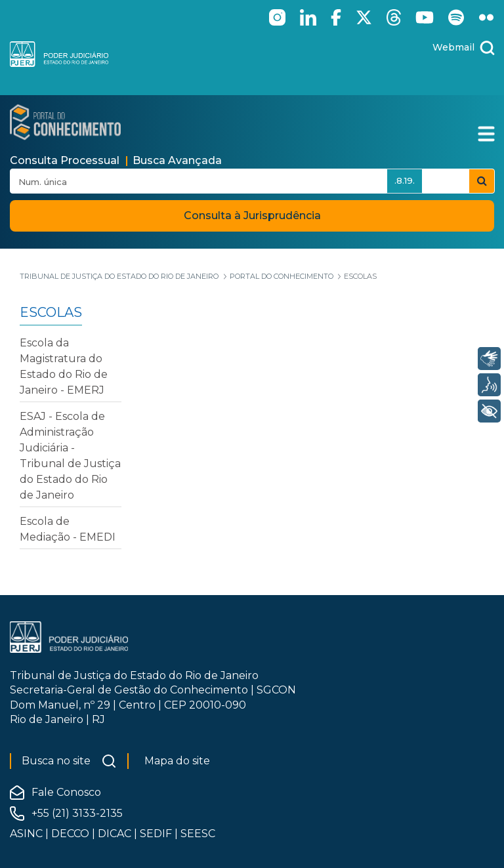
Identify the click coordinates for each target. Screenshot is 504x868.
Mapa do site (177, 761)
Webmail (453, 47)
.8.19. (405, 180)
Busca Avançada (177, 160)
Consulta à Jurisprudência (252, 216)
